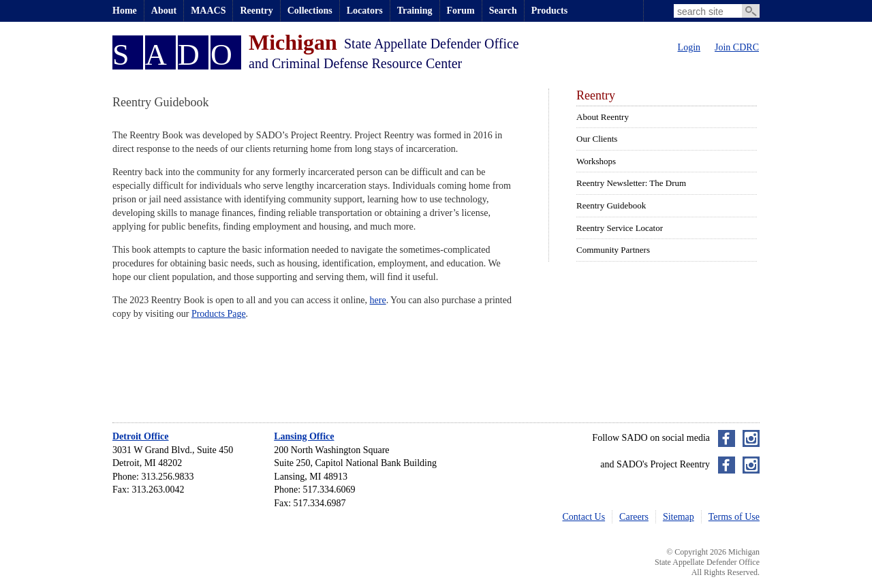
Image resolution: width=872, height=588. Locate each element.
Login (689, 47)
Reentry (256, 11)
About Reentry (603, 117)
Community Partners (613, 250)
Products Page (219, 314)
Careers (634, 517)
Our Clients (597, 139)
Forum (461, 11)
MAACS (208, 11)
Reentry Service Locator (620, 228)
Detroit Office (141, 436)
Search (503, 11)
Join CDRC (737, 47)
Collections (310, 11)
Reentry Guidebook (611, 205)
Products (549, 11)
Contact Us (584, 517)
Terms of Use (734, 517)
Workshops (596, 161)
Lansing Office (304, 436)
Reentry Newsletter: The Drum (631, 183)
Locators (365, 11)
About (164, 11)
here (378, 300)
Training (415, 11)
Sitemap (679, 517)
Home (125, 11)
